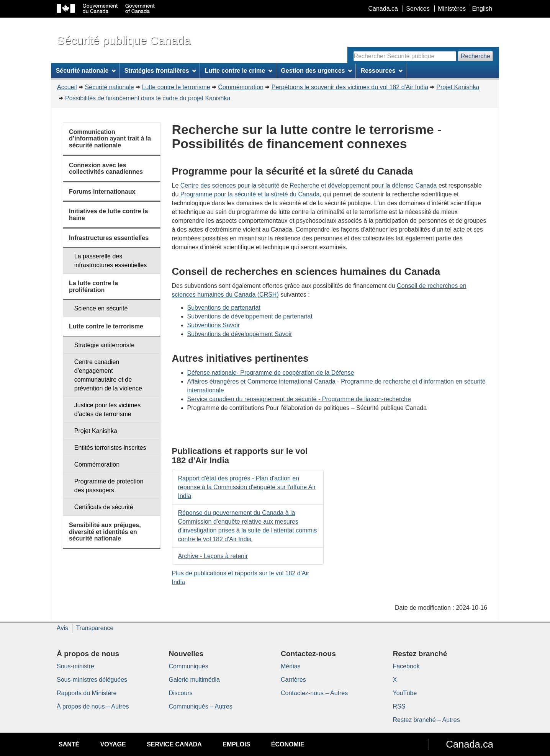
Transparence (95, 628)
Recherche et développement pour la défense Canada (364, 185)
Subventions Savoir (214, 325)
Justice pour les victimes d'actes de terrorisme (107, 410)
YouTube (405, 693)
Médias (291, 666)
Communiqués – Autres (201, 706)
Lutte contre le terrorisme (176, 87)
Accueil (67, 87)
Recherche (476, 56)
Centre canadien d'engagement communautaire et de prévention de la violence (108, 375)
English (482, 9)
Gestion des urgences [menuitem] (316, 71)
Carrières (293, 680)
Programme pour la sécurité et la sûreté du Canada (250, 194)
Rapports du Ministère (87, 693)
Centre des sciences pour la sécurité (230, 185)
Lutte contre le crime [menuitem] (239, 71)
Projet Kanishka (458, 87)
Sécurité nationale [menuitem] (86, 71)
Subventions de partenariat (224, 308)
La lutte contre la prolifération (93, 287)
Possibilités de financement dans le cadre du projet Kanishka (148, 98)
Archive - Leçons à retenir (213, 556)
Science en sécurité (101, 308)
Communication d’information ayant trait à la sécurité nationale (110, 139)
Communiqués (189, 666)
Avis (62, 628)
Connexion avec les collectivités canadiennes (106, 169)
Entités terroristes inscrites (110, 448)
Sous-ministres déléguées (92, 680)
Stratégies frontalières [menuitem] (160, 71)
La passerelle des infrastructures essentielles (110, 261)
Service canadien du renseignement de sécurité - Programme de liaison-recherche (299, 399)
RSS (399, 706)
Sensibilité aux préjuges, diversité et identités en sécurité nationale (105, 532)
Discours (181, 693)
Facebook (406, 666)
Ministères (452, 9)
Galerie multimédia (194, 680)
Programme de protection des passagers (109, 486)
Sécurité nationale (110, 87)
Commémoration (241, 87)
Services (418, 9)
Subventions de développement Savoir (240, 334)
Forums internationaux (102, 192)
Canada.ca (383, 9)
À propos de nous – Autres (93, 706)
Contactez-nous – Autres (314, 693)
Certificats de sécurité (104, 507)
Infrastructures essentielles (109, 238)
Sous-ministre (75, 666)
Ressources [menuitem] (382, 71)
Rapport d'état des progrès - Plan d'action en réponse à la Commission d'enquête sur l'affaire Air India (247, 487)
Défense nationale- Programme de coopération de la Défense (271, 373)
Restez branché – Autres (426, 720)
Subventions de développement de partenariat (250, 316)
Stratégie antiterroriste (104, 345)
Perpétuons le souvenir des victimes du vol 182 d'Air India (350, 87)
